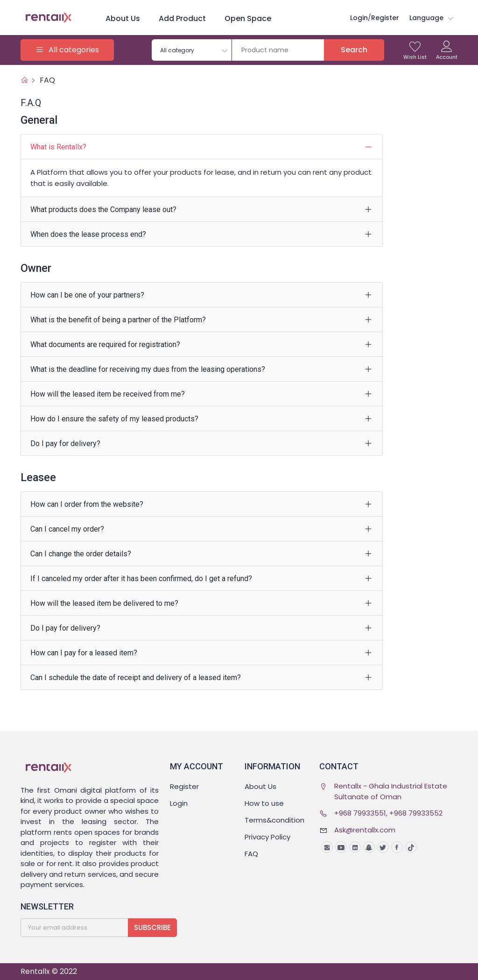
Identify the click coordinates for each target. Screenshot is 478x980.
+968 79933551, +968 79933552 (388, 813)
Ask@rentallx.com (365, 830)
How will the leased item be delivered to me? (104, 603)
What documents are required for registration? (105, 344)
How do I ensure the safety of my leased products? (114, 419)
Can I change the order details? (81, 554)
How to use (264, 803)
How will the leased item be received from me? (108, 394)
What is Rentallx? (58, 147)
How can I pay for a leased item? (84, 653)
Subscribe (152, 927)
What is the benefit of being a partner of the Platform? (118, 320)
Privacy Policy (267, 837)
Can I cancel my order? (67, 529)
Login (179, 803)
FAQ (47, 80)
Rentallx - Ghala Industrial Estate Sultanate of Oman (391, 791)
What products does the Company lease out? (103, 209)
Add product (182, 18)
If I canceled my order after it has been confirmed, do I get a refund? (141, 579)
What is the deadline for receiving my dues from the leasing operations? (148, 369)
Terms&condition (274, 820)
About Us (123, 18)
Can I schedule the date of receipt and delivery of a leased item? (136, 678)
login (359, 18)
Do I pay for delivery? (65, 444)
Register (385, 18)
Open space (248, 18)
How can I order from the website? (87, 504)
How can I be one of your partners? (87, 295)
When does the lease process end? (88, 234)
